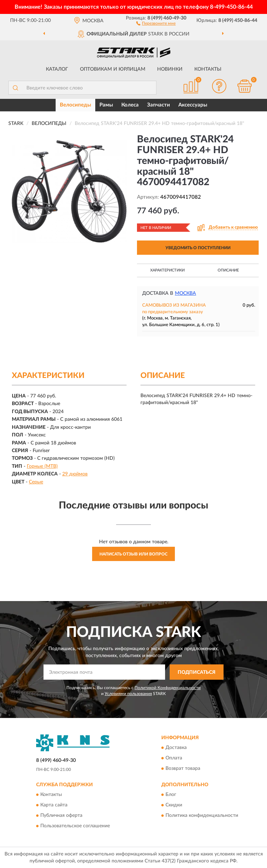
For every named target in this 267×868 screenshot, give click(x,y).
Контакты (208, 69)
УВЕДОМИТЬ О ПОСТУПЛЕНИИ (198, 248)
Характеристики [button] (167, 270)
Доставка (176, 748)
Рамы (106, 105)
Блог (171, 795)
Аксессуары (193, 105)
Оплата (174, 758)
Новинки (170, 69)
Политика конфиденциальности (202, 816)
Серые (36, 482)
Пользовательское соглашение (75, 826)
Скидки (174, 805)
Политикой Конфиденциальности (168, 688)
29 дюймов (75, 474)
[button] (156, 23)
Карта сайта (54, 805)
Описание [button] (228, 270)
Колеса (130, 105)
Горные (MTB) (42, 466)
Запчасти (159, 105)
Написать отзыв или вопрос (133, 554)
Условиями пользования (128, 694)
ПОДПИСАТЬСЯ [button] (197, 672)
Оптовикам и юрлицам (113, 69)
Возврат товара (183, 768)
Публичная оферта (61, 816)
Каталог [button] (57, 69)
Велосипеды (75, 105)
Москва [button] (185, 293)
